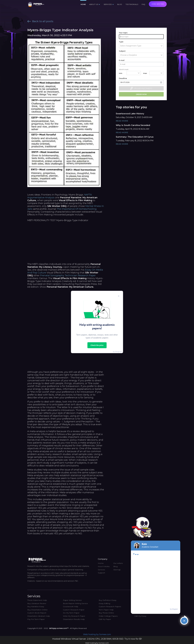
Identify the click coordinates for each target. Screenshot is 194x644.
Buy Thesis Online (106, 613)
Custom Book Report (37, 613)
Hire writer (158, 4)
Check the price (97, 345)
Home (83, 4)
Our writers (118, 563)
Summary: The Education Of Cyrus (135, 137)
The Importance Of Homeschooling (77, 209)
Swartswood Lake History (130, 114)
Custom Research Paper (74, 610)
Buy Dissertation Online (37, 610)
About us (94, 4)
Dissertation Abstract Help (39, 616)
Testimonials (132, 4)
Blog (120, 4)
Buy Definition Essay (108, 600)
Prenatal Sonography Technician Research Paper (68, 275)
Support (101, 573)
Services (108, 4)
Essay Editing (104, 603)
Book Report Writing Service (75, 603)
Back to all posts (40, 21)
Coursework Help (71, 607)
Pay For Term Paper (36, 619)
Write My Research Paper (74, 616)
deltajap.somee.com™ (59, 628)
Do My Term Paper (71, 613)
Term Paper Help (106, 610)
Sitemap (117, 570)
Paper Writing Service (72, 600)
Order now (141, 94)
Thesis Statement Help (37, 600)
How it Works (104, 566)
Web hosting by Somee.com (97, 634)
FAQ (143, 4)
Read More (122, 121)
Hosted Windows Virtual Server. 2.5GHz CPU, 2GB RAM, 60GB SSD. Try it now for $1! (97, 639)
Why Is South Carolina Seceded (133, 125)
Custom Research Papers (110, 607)
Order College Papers (108, 616)
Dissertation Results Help (74, 619)
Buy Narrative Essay (36, 607)
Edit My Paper (105, 619)
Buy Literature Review (37, 603)
